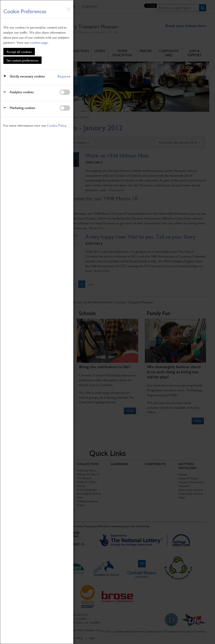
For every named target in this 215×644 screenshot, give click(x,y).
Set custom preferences (22, 60)
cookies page (39, 42)
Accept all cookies (19, 52)
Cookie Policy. (57, 125)
